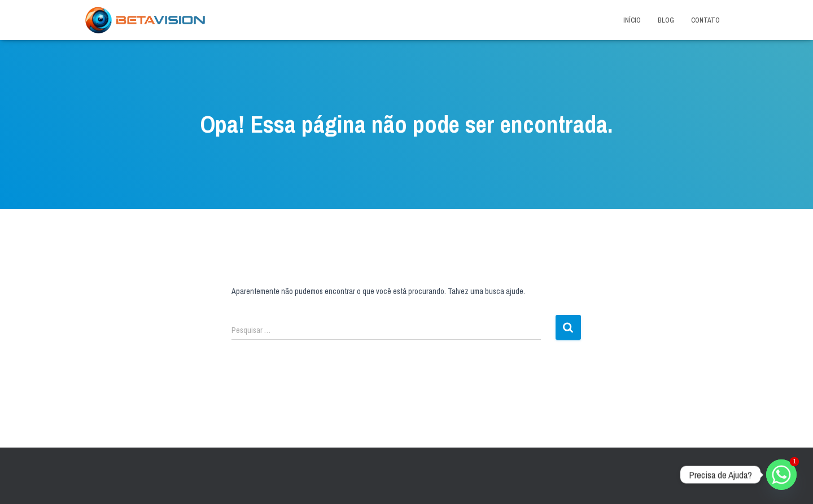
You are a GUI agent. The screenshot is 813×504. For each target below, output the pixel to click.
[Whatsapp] (781, 475)
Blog (666, 20)
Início (632, 20)
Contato (705, 20)
